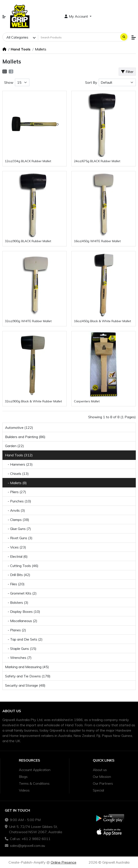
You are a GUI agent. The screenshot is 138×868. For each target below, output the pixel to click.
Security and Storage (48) (25, 685)
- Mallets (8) (16, 483)
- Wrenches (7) (18, 658)
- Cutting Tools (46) (22, 566)
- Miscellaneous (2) (21, 621)
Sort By (91, 82)
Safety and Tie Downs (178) (28, 676)
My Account (77, 16)
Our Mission (102, 777)
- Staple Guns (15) (21, 649)
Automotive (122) (19, 427)
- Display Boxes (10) (23, 612)
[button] (4, 17)
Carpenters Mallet (87, 401)
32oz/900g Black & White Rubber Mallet (33, 401)
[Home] (4, 49)
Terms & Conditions (34, 783)
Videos (24, 790)
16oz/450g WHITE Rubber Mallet (97, 241)
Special (98, 790)
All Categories (17, 37)
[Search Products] (79, 37)
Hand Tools (21, 49)
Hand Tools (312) (19, 455)
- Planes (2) (16, 630)
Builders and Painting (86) (25, 437)
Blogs (23, 777)
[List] (11, 72)
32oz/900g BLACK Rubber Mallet (28, 241)
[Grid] (5, 72)
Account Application (35, 770)
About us (100, 770)
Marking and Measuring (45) (27, 667)
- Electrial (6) (16, 556)
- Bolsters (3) (17, 602)
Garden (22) (14, 446)
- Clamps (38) (17, 520)
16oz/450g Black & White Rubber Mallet (102, 321)
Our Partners (103, 783)
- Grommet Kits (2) (21, 593)
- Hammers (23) (19, 464)
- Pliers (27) (16, 492)
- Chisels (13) (17, 474)
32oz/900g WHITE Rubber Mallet (28, 321)
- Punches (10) (18, 501)
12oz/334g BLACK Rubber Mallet (28, 161)
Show (9, 82)
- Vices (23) (16, 547)
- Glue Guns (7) (18, 529)
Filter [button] (127, 72)
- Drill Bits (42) (18, 575)
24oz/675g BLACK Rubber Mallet (97, 161)
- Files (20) (15, 584)
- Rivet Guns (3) (19, 538)
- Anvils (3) (15, 510)
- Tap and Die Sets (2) (24, 639)
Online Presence (64, 862)
